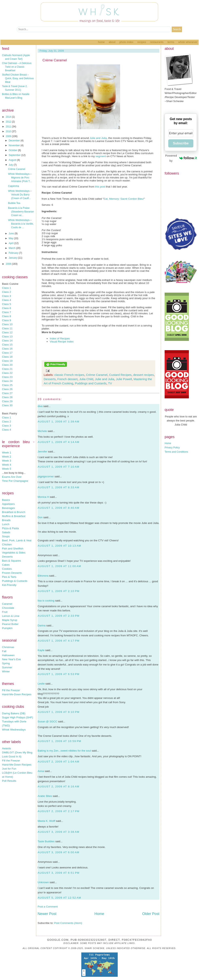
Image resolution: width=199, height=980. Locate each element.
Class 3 (6, 296)
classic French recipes (69, 375)
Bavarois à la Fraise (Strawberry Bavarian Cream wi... (21, 212)
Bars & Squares (11, 561)
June (12, 234)
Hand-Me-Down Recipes (17, 694)
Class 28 (7, 397)
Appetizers (8, 504)
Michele (42, 431)
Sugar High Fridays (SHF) (17, 717)
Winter (6, 671)
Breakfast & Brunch (14, 512)
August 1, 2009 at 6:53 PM (59, 674)
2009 (9, 136)
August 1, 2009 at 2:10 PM (59, 591)
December (15, 141)
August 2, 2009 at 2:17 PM (59, 811)
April (11, 243)
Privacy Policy (172, 448)
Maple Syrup (10, 620)
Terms (171, 42)
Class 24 (7, 381)
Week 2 (7, 457)
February (14, 253)
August (13, 160)
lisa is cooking (46, 601)
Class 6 (6, 308)
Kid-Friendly (9, 585)
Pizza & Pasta (10, 528)
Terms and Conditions (176, 452)
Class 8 (6, 316)
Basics (6, 500)
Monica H (43, 497)
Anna (41, 771)
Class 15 (7, 345)
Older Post (151, 914)
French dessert (68, 379)
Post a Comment (48, 907)
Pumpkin (7, 628)
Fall (4, 651)
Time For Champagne (15, 481)
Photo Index (126, 42)
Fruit (5, 612)
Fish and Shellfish (13, 549)
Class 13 (7, 336)
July (11, 165)
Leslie (41, 684)
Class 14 (7, 341)
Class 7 (6, 312)
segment (101, 156)
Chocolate (8, 608)
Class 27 (7, 393)
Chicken (7, 544)
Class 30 (7, 405)
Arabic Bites (45, 796)
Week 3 (7, 461)
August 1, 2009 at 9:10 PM (59, 712)
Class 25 (7, 385)
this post (100, 187)
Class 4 (6, 300)
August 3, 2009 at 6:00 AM (58, 852)
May (11, 238)
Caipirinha (14, 186)
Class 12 (7, 332)
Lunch (6, 524)
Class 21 (7, 369)
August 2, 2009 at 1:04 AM (58, 762)
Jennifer (42, 452)
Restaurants (157, 42)
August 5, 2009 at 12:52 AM (59, 898)
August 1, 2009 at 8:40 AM (58, 508)
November (15, 145)
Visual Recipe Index (62, 342)
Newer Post (47, 914)
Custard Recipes (120, 375)
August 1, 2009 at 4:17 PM (59, 641)
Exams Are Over (12, 477)
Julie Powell (124, 379)
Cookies (7, 569)
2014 (9, 117)
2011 (9, 127)
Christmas (8, 647)
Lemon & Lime (11, 616)
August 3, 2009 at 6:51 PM (59, 873)
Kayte (41, 650)
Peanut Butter (10, 624)
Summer (7, 667)
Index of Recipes (60, 339)
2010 (9, 131)
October (13, 150)
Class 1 (6, 288)
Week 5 (7, 469)
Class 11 (7, 328)
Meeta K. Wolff (46, 821)
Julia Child (86, 379)
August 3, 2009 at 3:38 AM (58, 832)
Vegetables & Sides (14, 553)
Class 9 (6, 320)
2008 (9, 264)
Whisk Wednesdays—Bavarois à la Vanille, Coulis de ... (21, 224)
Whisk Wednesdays (14, 730)
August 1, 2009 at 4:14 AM (58, 442)
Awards (6, 748)
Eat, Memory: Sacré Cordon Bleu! (124, 199)
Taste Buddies (46, 841)
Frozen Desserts (12, 573)
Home (101, 42)
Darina (42, 625)
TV (110, 383)
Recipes (142, 42)
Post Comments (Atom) (68, 923)
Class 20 (7, 365)
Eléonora (43, 576)
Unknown (43, 882)
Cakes (6, 565)
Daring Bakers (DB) (14, 713)
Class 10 (7, 324)
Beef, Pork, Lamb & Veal (17, 540)
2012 (9, 122)
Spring (6, 663)
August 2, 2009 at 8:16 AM (58, 786)
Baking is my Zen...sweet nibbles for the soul (64, 751)
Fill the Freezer (11, 690)
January (13, 258)
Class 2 (6, 292)
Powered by (181, 158)
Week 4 (7, 465)
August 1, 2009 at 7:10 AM (58, 467)
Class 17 (7, 353)
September (15, 155)
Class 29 (7, 401)
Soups (6, 536)
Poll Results (9, 781)
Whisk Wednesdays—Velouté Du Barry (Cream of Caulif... (20, 195)
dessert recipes (144, 375)
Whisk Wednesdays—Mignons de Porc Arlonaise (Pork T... (20, 178)
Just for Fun (9, 769)
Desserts (7, 557)
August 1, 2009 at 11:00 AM (59, 566)
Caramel (7, 604)
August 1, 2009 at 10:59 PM (59, 741)
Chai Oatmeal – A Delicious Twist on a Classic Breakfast (17, 67)
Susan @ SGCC (47, 721)
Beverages (8, 508)
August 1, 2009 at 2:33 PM (59, 616)
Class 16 (7, 349)
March (12, 248)
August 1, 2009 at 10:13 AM (59, 546)
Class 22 (7, 373)
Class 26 (7, 389)
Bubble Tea (14, 203)
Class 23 (7, 377)
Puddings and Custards (91, 383)
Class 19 (7, 361)
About (112, 42)
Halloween (8, 655)
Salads (6, 532)
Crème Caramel (17, 169)
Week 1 (7, 453)
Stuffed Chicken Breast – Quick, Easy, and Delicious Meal (18, 78)
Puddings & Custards (15, 581)
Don (40, 517)
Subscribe (181, 143)
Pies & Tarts (9, 577)
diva (40, 406)
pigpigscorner (46, 476)
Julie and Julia (98, 138)
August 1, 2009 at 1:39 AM (58, 422)
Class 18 (7, 357)
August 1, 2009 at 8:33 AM (58, 487)
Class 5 (6, 304)
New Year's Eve (11, 659)
